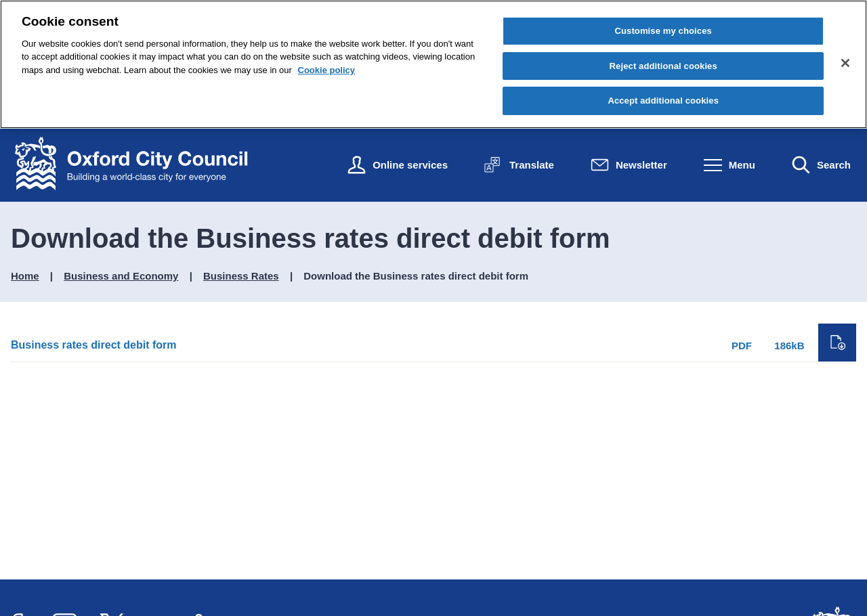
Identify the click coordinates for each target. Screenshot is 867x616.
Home (25, 276)
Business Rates (241, 276)
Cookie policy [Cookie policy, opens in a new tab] (327, 70)
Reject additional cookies (663, 66)
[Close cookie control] (845, 63)
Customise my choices (663, 31)
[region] (433, 64)
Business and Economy (121, 276)
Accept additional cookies (663, 101)
